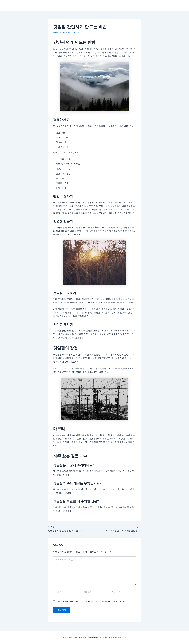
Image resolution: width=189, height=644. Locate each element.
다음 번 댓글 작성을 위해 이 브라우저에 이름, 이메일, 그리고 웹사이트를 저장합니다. (91, 601)
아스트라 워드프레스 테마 (114, 637)
